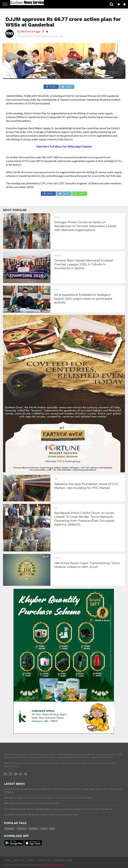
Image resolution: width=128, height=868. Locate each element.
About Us (18, 860)
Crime (57, 217)
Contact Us (44, 860)
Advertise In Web (63, 860)
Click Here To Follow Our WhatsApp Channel (64, 146)
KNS (52, 829)
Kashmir (10, 829)
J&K (56, 290)
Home (7, 860)
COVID (44, 829)
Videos (31, 860)
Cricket (33, 829)
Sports (58, 256)
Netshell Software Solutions (54, 865)
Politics (22, 829)
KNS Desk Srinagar (31, 32)
